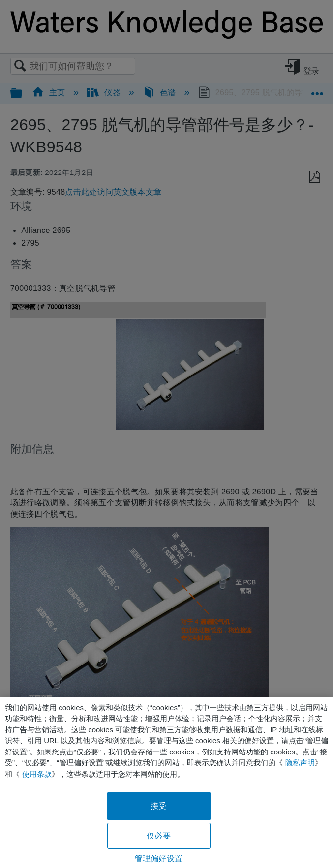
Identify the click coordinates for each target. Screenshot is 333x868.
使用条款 (37, 774)
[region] (166, 783)
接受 (158, 806)
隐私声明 (300, 763)
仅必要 (158, 836)
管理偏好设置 (159, 858)
